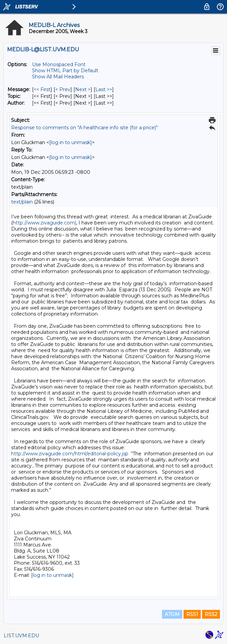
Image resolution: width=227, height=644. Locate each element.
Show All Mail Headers (58, 77)
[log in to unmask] (71, 142)
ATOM (172, 614)
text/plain (22, 202)
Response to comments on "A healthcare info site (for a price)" (84, 128)
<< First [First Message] (42, 89)
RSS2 (211, 614)
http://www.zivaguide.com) (44, 223)
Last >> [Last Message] (104, 89)
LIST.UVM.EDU (21, 636)
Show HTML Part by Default (65, 71)
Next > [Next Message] (83, 89)
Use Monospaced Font (59, 64)
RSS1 (192, 614)
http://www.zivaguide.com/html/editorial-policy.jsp (70, 454)
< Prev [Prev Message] (63, 89)
